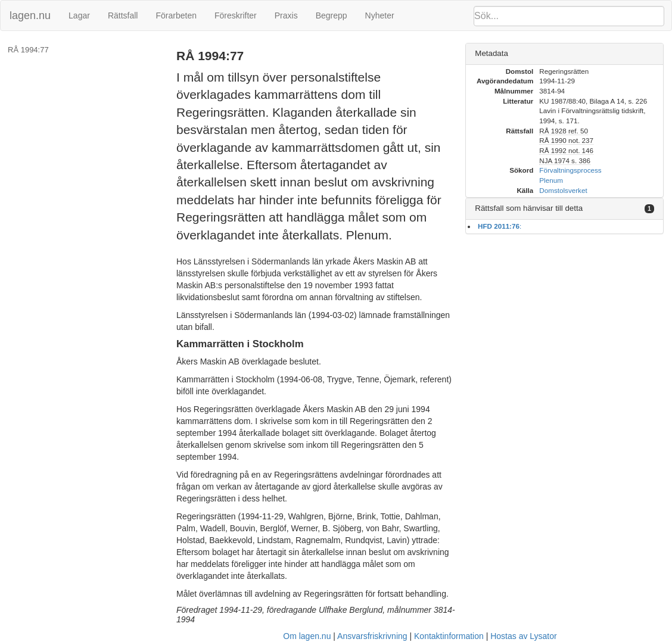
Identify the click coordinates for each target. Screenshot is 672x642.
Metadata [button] (491, 53)
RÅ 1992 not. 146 (566, 150)
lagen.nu (30, 15)
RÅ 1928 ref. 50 (564, 131)
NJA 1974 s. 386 (565, 160)
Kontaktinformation (449, 636)
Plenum (551, 180)
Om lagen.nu (307, 636)
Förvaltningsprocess (570, 170)
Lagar (79, 15)
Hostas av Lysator (524, 636)
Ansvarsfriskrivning (372, 636)
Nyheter (380, 15)
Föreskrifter (236, 15)
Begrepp (332, 15)
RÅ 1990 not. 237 (566, 140)
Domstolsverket (563, 190)
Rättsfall (123, 15)
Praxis (286, 15)
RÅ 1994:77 (28, 50)
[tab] (564, 54)
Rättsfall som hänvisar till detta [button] (529, 208)
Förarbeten (176, 15)
